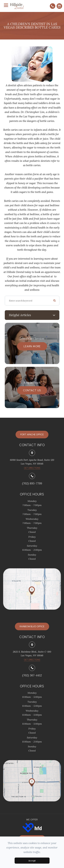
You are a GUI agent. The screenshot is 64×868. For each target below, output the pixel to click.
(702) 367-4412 (32, 675)
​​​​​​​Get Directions (32, 468)
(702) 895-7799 (32, 483)
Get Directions (32, 660)
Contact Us (32, 390)
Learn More (32, 346)
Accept (32, 861)
